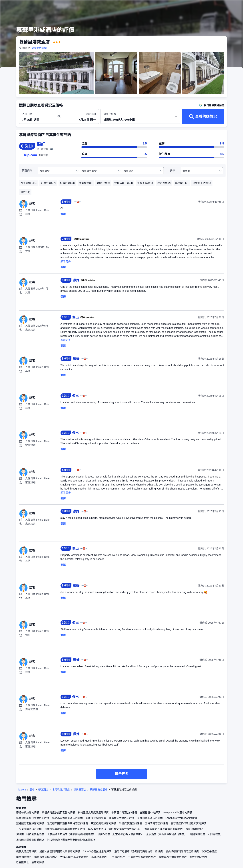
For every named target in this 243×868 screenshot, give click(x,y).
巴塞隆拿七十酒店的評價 (30, 862)
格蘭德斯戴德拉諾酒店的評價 (33, 818)
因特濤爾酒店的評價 (156, 823)
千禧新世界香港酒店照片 (142, 857)
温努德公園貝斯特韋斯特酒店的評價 (67, 823)
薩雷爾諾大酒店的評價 (122, 818)
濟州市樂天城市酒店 (46, 857)
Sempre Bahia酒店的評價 (178, 812)
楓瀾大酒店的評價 (26, 851)
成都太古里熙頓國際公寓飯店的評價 (60, 851)
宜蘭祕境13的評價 (150, 812)
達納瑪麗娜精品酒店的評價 (67, 818)
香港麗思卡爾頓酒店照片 (173, 857)
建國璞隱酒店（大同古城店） (206, 834)
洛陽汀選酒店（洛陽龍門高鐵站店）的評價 (138, 851)
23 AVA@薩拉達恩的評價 (97, 851)
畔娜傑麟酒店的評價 (130, 823)
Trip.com (21, 790)
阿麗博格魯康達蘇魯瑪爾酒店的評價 (65, 829)
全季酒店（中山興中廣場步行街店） (166, 834)
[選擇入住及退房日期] (37, 117)
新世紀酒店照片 (198, 857)
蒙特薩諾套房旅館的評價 (30, 823)
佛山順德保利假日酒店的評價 (182, 851)
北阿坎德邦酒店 (61, 790)
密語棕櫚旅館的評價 (28, 812)
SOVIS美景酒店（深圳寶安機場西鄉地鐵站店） (115, 829)
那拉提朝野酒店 (194, 829)
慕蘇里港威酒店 (99, 790)
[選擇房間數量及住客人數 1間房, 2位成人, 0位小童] (140, 118)
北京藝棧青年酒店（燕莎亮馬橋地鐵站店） (71, 834)
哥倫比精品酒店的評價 (150, 818)
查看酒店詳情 (39, 48)
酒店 (32, 790)
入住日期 (27, 114)
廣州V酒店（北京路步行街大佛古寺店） (121, 834)
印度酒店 (43, 790)
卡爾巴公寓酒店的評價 (124, 812)
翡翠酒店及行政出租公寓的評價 (188, 823)
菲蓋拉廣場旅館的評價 (103, 823)
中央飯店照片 (117, 857)
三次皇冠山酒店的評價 (29, 829)
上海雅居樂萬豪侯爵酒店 (30, 840)
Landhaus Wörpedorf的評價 (181, 818)
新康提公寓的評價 (96, 818)
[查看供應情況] (203, 116)
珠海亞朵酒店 (209, 851)
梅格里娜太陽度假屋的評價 (93, 812)
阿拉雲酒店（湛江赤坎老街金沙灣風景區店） (73, 840)
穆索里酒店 (80, 790)
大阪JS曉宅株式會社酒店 (74, 857)
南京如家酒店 (24, 857)
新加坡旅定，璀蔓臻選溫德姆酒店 (164, 829)
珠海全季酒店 (99, 857)
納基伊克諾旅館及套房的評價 (59, 812)
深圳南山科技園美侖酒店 (30, 834)
